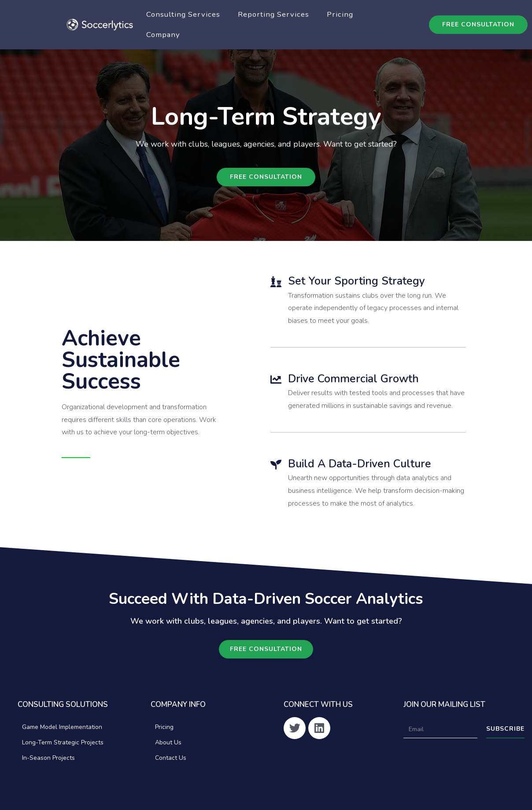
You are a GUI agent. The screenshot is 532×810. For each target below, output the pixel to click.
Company (163, 35)
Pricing (340, 14)
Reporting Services (273, 14)
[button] (478, 25)
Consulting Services (183, 14)
